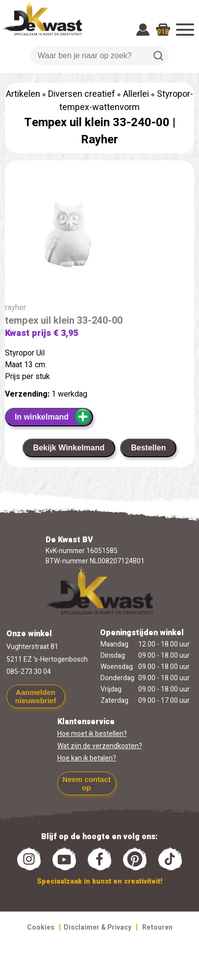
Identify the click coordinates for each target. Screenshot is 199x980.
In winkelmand (53, 417)
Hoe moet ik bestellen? (92, 734)
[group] (99, 237)
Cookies (41, 927)
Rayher (99, 140)
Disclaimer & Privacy (98, 927)
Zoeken (158, 56)
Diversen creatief (82, 94)
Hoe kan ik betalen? (87, 758)
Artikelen (23, 94)
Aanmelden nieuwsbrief (36, 696)
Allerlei (136, 94)
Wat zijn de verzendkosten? (100, 746)
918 (163, 32)
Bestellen (148, 448)
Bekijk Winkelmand (69, 448)
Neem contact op (86, 783)
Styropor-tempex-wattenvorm (126, 101)
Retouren (157, 927)
